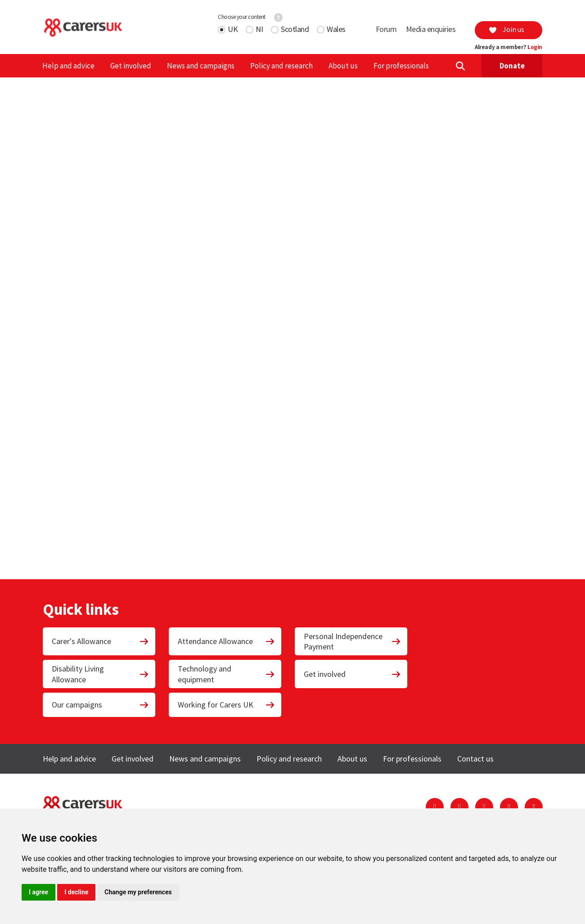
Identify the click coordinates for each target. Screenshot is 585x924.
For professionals (401, 66)
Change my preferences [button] (138, 892)
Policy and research (281, 66)
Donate (512, 66)
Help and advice (68, 66)
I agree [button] (38, 892)
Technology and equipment (226, 674)
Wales (336, 29)
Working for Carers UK (226, 705)
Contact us (475, 759)
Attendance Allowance (226, 641)
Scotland (295, 29)
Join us (506, 29)
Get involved (131, 66)
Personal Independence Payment (352, 641)
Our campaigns (100, 705)
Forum (386, 29)
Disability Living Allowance (100, 674)
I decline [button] (76, 892)
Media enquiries (431, 29)
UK (233, 29)
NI (259, 29)
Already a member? (508, 47)
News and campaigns (201, 66)
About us (343, 66)
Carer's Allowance (100, 641)
